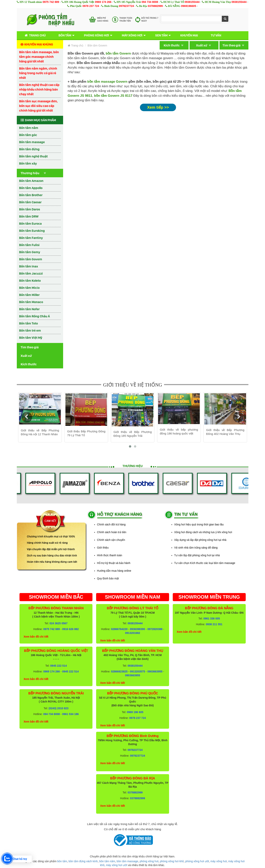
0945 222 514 (58, 666)
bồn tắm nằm (107, 861)
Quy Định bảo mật (108, 578)
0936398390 (137, 629)
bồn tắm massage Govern (107, 82)
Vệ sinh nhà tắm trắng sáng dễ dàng (196, 548)
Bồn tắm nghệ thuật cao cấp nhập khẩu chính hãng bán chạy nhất (39, 89)
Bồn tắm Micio (29, 288)
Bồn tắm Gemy (30, 252)
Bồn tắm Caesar (30, 202)
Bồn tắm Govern (31, 259)
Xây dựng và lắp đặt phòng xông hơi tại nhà (200, 540)
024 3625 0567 (58, 623)
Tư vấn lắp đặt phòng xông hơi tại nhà (197, 555)
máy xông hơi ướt (117, 865)
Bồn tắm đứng (29, 149)
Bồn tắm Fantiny (31, 238)
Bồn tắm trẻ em (30, 330)
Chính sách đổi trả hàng (111, 524)
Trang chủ (34, 35)
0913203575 (137, 671)
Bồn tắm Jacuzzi (31, 273)
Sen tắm (161, 35)
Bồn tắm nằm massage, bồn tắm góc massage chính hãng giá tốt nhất (39, 57)
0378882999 (155, 6)
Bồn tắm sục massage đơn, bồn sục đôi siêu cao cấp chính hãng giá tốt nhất (38, 106)
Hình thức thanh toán (110, 555)
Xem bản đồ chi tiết (36, 637)
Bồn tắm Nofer (29, 309)
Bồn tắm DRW (29, 216)
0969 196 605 (135, 712)
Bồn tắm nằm (29, 128)
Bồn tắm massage (32, 142)
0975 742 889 (51, 2)
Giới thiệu (103, 548)
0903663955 (155, 671)
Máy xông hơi (132, 35)
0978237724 (126, 6)
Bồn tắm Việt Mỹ (31, 338)
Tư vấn (216, 35)
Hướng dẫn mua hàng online (114, 571)
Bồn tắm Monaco (31, 302)
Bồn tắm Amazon (31, 181)
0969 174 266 (103, 2)
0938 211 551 (214, 624)
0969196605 (189, 6)
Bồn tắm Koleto (30, 281)
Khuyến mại (189, 35)
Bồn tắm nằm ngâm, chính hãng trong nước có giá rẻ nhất (38, 73)
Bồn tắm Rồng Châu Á (34, 316)
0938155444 (192, 2)
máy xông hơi (218, 861)
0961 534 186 (70, 714)
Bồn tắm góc (28, 135)
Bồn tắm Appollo (31, 188)
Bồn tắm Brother (31, 195)
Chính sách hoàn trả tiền (112, 532)
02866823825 (119, 671)
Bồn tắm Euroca (30, 224)
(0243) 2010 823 (59, 708)
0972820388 (155, 629)
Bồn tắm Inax (29, 266)
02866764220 (119, 629)
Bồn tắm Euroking (32, 231)
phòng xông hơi (149, 861)
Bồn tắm (65, 35)
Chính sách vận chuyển (111, 540)
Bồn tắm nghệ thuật (33, 156)
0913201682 (133, 633)
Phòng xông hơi (97, 35)
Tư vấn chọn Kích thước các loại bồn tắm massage (205, 563)
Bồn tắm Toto (28, 323)
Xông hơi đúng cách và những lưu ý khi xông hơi (203, 532)
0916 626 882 (70, 629)
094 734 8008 (150, 2)
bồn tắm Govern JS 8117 (113, 96)
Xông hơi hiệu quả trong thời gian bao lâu (199, 524)
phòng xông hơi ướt (197, 861)
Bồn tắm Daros (30, 209)
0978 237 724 (91, 6)
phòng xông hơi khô (172, 861)
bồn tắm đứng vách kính (83, 861)
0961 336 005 (212, 618)
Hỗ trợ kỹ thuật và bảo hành (114, 563)
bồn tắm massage (127, 861)
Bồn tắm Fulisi (29, 245)
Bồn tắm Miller (29, 295)
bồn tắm (62, 861)
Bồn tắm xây (28, 163)
